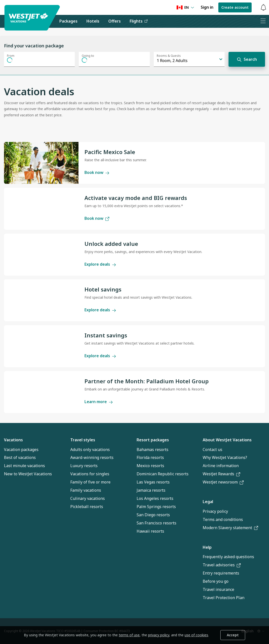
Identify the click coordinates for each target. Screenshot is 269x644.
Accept (233, 635)
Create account (235, 7)
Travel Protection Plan (224, 598)
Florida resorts (150, 457)
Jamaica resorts (151, 490)
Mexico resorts (150, 466)
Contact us (212, 450)
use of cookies (196, 635)
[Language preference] (185, 8)
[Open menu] (263, 21)
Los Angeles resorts (155, 498)
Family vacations (86, 490)
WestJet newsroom (223, 482)
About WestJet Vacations (227, 440)
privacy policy (159, 635)
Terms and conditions (223, 519)
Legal (208, 502)
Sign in (207, 7)
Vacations (13, 440)
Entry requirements (221, 573)
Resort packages (153, 440)
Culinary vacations (88, 498)
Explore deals (100, 264)
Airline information (221, 466)
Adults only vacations (90, 450)
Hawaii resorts (150, 531)
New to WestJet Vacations (28, 474)
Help (207, 547)
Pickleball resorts (87, 507)
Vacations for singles (90, 474)
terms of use (129, 635)
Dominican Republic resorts (163, 474)
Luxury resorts (84, 466)
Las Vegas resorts (153, 482)
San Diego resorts (153, 515)
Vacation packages (21, 450)
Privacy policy (215, 511)
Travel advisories (222, 565)
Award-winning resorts (92, 457)
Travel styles (83, 440)
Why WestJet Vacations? (225, 457)
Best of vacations (20, 457)
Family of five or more (90, 482)
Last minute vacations (24, 466)
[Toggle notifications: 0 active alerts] (263, 8)
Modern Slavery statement (230, 528)
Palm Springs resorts (156, 507)
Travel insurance (218, 589)
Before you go (216, 581)
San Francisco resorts (156, 523)
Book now (97, 172)
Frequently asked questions (228, 557)
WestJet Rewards (221, 474)
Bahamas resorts (153, 450)
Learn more (99, 402)
